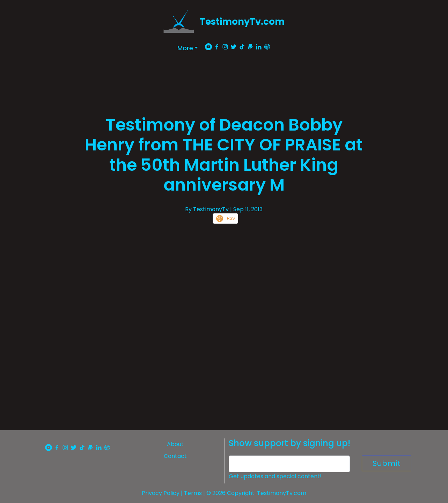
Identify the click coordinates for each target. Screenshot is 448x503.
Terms (193, 493)
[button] (188, 48)
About (175, 444)
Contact (175, 456)
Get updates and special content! (275, 476)
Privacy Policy (161, 493)
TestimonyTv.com (242, 22)
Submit (387, 463)
